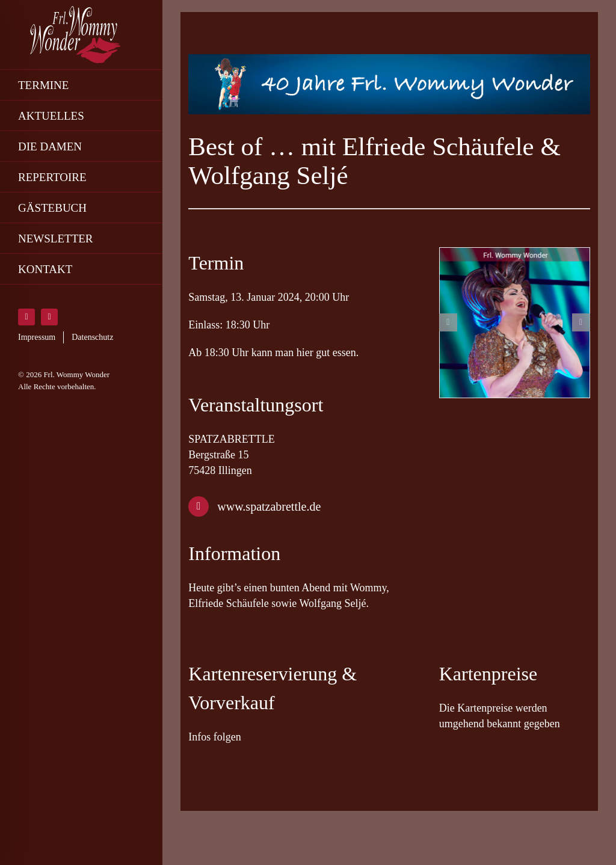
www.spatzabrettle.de (269, 506)
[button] (448, 322)
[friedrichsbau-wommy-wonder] (515, 323)
